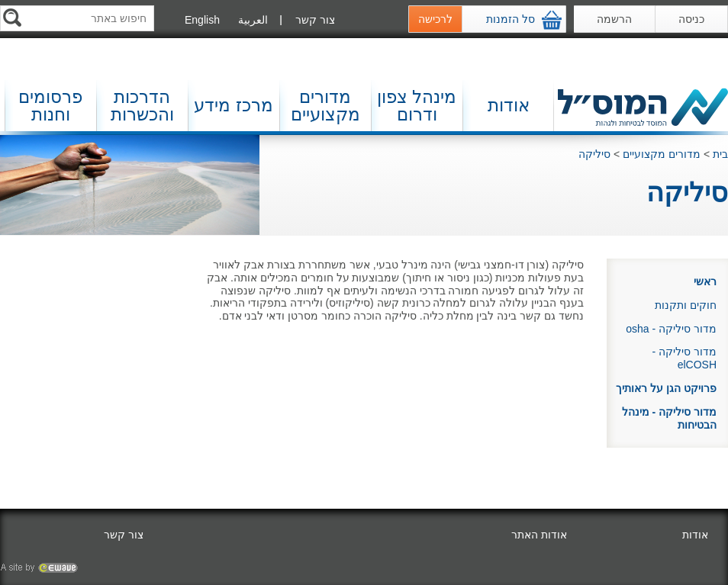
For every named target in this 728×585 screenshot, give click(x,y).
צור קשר (315, 20)
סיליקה (594, 154)
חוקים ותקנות (686, 305)
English (202, 20)
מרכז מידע (233, 105)
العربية (253, 20)
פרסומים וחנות (50, 106)
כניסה (691, 19)
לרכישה (435, 19)
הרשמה (614, 19)
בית (720, 154)
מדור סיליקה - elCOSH (685, 358)
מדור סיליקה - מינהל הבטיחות (669, 418)
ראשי (705, 281)
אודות (509, 105)
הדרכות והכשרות (142, 106)
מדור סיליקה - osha (671, 329)
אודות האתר (539, 535)
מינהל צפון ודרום (417, 106)
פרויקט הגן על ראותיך (666, 388)
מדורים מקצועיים (325, 106)
